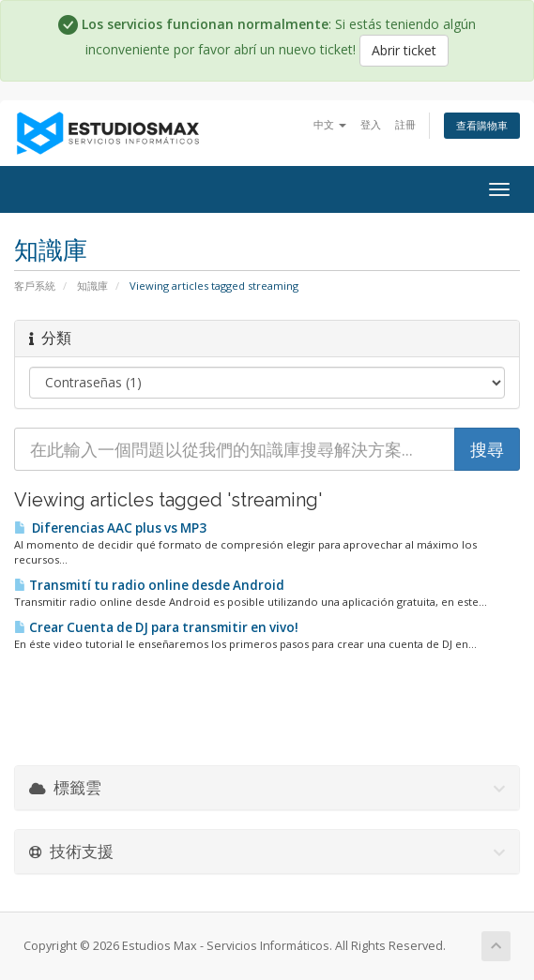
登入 (371, 124)
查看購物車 (482, 125)
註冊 (405, 124)
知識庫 (92, 286)
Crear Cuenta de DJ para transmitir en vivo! (156, 627)
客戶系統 (35, 286)
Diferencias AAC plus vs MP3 (110, 528)
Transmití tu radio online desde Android (149, 585)
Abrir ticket (404, 50)
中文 (330, 124)
